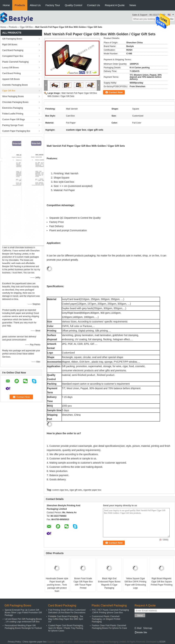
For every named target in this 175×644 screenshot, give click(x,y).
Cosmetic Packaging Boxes (15, 85)
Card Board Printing (11, 73)
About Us (35, 5)
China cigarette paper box (35, 642)
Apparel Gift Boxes (11, 79)
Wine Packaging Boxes (13, 96)
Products (20, 5)
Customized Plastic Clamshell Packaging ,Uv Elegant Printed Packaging (106, 619)
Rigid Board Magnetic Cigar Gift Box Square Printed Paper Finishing (162, 582)
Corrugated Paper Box (13, 56)
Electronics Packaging (13, 108)
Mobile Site (141, 632)
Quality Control (73, 5)
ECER (163, 642)
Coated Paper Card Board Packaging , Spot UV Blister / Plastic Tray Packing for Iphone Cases (66, 628)
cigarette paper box (92, 490)
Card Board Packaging (13, 50)
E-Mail (138, 628)
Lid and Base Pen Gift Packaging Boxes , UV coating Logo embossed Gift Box (23, 620)
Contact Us (93, 5)
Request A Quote (115, 5)
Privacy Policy (14, 642)
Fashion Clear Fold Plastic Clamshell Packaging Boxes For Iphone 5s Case (109, 627)
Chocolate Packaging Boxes (15, 102)
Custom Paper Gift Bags (14, 119)
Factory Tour (53, 5)
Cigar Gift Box (26, 27)
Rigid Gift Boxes (10, 45)
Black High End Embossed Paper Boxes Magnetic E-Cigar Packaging (109, 583)
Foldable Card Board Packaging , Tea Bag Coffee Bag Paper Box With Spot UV (66, 619)
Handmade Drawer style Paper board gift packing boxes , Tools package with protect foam (57, 585)
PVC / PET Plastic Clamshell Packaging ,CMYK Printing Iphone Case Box (110, 611)
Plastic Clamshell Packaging (15, 62)
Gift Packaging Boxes (12, 39)
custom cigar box (60, 490)
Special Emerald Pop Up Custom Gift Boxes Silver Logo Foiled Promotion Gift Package (23, 613)
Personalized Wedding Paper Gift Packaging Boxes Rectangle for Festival (23, 627)
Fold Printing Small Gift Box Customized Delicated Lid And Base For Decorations (67, 611)
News (133, 5)
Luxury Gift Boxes (11, 68)
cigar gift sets (76, 490)
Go (172, 19)
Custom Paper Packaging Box (16, 131)
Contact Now (116, 92)
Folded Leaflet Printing (13, 114)
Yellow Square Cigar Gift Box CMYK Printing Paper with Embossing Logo (136, 583)
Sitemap (148, 628)
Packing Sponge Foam (13, 125)
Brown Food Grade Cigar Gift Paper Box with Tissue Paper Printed (83, 583)
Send (140, 615)
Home (6, 5)
